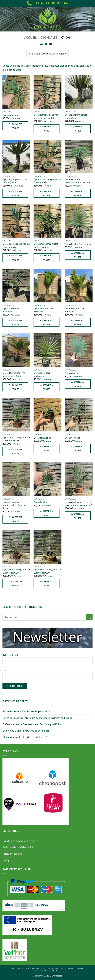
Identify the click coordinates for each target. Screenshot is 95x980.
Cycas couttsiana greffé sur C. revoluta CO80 (16, 439)
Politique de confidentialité (18, 847)
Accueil (30, 37)
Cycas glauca (71, 373)
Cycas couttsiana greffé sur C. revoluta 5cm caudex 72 (78, 503)
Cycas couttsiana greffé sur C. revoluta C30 (47, 571)
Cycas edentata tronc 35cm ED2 (44, 310)
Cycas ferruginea (42, 438)
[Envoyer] (89, 617)
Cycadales (49, 37)
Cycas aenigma (10, 115)
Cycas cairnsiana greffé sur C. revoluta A (16, 245)
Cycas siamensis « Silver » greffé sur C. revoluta (46, 116)
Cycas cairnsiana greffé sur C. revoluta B (47, 181)
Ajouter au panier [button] (15, 126)
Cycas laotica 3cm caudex (78, 244)
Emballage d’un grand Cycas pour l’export (26, 730)
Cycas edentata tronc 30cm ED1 (75, 310)
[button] (4, 19)
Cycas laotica (40, 502)
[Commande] (47, 53)
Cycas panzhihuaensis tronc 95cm (76, 116)
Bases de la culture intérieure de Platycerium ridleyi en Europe (37, 718)
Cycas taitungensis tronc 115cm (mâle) (15, 181)
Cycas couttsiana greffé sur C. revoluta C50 (16, 571)
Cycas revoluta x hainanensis (11, 310)
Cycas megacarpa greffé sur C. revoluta (46, 245)
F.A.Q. (6, 860)
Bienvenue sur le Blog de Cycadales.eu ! (25, 737)
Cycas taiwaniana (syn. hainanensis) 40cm (14, 374)
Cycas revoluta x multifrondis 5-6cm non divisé (15, 505)
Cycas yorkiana (72, 438)
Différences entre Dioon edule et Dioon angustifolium (33, 724)
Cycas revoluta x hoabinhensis (42, 374)
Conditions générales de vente (20, 841)
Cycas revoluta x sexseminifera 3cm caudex (78, 181)
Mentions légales (12, 854)
